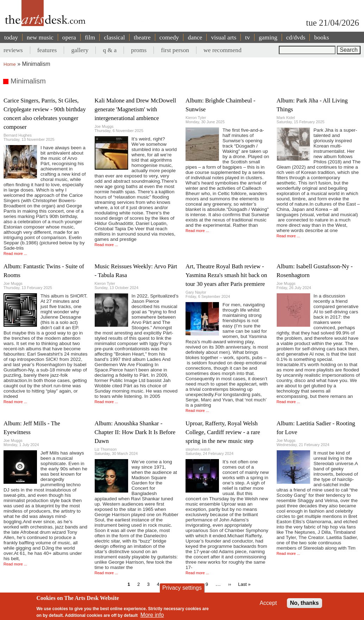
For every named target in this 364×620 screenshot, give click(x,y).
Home (10, 64)
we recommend (222, 50)
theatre (142, 37)
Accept (268, 603)
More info (152, 615)
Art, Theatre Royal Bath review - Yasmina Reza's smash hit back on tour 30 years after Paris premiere (226, 275)
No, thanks (305, 603)
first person (175, 50)
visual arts (224, 37)
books (321, 37)
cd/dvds (296, 37)
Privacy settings (182, 588)
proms (139, 50)
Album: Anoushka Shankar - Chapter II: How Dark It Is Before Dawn (135, 432)
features (47, 50)
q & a (110, 50)
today (11, 37)
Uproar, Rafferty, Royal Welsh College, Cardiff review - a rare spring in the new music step (223, 432)
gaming (268, 37)
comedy (169, 37)
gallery (80, 50)
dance (195, 37)
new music (40, 37)
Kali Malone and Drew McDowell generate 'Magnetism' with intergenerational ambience (136, 109)
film (90, 37)
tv (247, 37)
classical (114, 37)
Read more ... (15, 253)
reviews (13, 50)
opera (69, 37)
